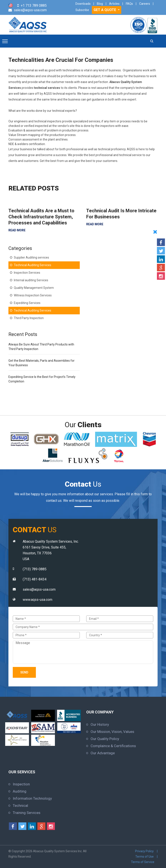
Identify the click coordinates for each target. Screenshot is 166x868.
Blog (100, 4)
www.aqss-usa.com (38, 600)
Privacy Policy (144, 851)
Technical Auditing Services (33, 265)
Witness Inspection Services (33, 295)
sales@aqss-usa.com (30, 10)
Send (24, 672)
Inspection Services (27, 273)
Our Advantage (103, 753)
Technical (20, 806)
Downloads (83, 4)
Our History (100, 724)
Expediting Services (27, 303)
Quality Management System (34, 288)
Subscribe (82, 10)
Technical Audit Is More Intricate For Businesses (121, 214)
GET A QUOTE (105, 10)
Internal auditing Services (31, 280)
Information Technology (32, 798)
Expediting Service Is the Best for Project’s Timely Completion (42, 379)
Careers (145, 4)
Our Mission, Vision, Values (112, 732)
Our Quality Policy (105, 739)
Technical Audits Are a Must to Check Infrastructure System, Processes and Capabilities (41, 217)
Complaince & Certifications (113, 746)
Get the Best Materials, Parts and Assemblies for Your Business (41, 363)
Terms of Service (143, 862)
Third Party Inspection (29, 318)
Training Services (27, 813)
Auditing (20, 791)
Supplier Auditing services (31, 257)
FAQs (129, 4)
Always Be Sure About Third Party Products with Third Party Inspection (41, 347)
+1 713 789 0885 (34, 6)
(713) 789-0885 (35, 569)
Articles (114, 4)
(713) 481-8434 (35, 579)
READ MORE (17, 230)
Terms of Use (144, 857)
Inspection (21, 784)
